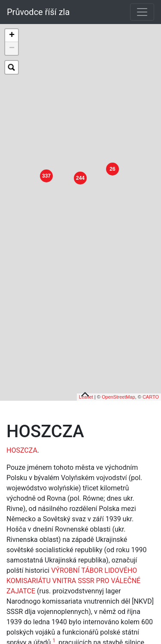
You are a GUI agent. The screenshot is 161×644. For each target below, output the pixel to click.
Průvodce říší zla (38, 12)
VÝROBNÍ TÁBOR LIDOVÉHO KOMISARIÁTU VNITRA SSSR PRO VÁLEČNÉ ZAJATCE (73, 567)
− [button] (12, 48)
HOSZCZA (22, 437)
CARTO (151, 384)
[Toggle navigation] (142, 12)
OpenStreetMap (118, 384)
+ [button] (12, 36)
